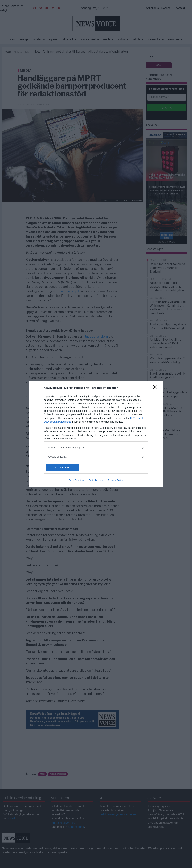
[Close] (156, 388)
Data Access (96, 480)
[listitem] (96, 448)
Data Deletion (76, 480)
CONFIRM (62, 467)
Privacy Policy (115, 480)
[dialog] (96, 434)
